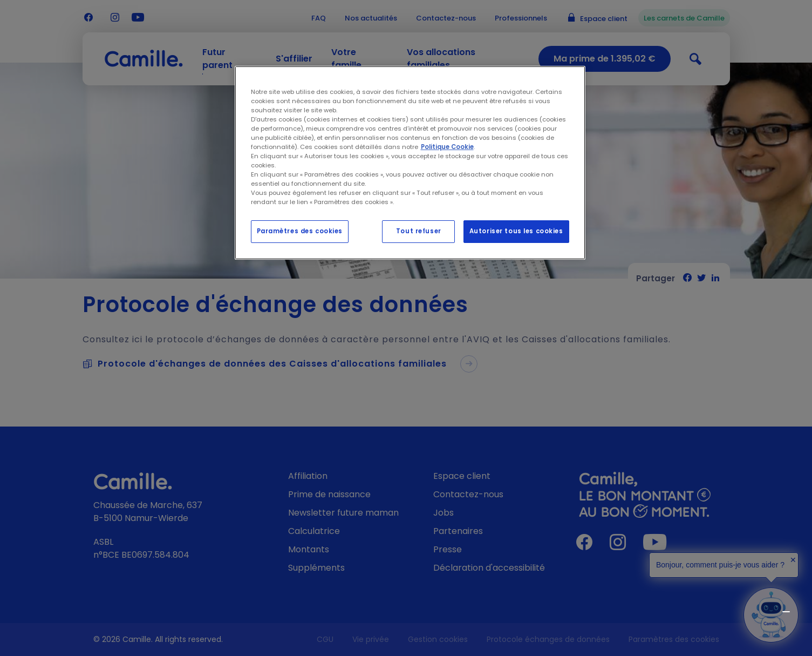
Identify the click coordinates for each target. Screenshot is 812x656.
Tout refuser (419, 231)
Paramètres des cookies (300, 231)
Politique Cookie (447, 147)
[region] (410, 163)
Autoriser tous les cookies (516, 231)
